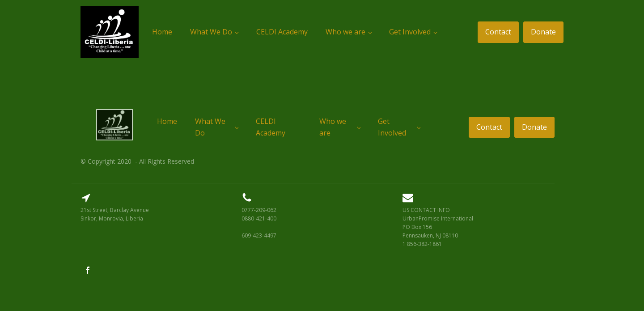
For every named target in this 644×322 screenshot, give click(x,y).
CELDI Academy (282, 32)
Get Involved (410, 32)
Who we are (345, 32)
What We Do (211, 32)
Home (162, 32)
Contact (498, 32)
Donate (543, 32)
